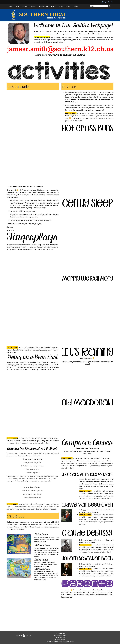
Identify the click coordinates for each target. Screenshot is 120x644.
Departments (43, 6)
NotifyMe (53, 6)
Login (104, 2)
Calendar (25, 6)
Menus (61, 6)
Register (110, 2)
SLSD (76, 6)
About (17, 6)
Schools (69, 6)
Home (11, 6)
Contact (34, 6)
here (44, 542)
